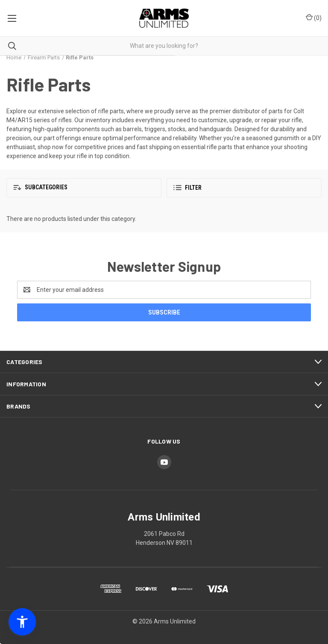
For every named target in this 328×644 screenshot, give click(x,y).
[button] (84, 188)
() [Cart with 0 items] (314, 18)
